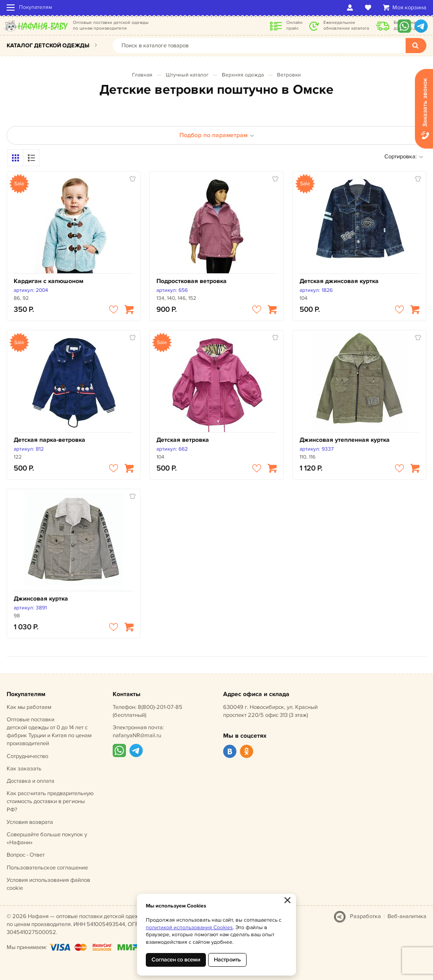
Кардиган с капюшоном (49, 281)
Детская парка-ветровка (49, 440)
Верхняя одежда (243, 75)
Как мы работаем (29, 707)
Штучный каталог (187, 75)
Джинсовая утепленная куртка (345, 440)
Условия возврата (30, 822)
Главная (142, 75)
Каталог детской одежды (48, 46)
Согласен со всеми (176, 960)
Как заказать (24, 769)
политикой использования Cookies (189, 928)
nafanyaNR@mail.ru (137, 735)
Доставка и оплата (30, 781)
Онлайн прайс (294, 25)
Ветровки (289, 75)
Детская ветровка (183, 440)
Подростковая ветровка (192, 281)
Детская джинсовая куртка (339, 281)
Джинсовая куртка (41, 599)
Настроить (227, 960)
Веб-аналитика (407, 916)
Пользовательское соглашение (47, 868)
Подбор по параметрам (217, 135)
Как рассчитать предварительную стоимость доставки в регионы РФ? (50, 801)
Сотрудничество (27, 756)
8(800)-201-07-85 (160, 707)
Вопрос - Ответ (26, 855)
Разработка (365, 916)
